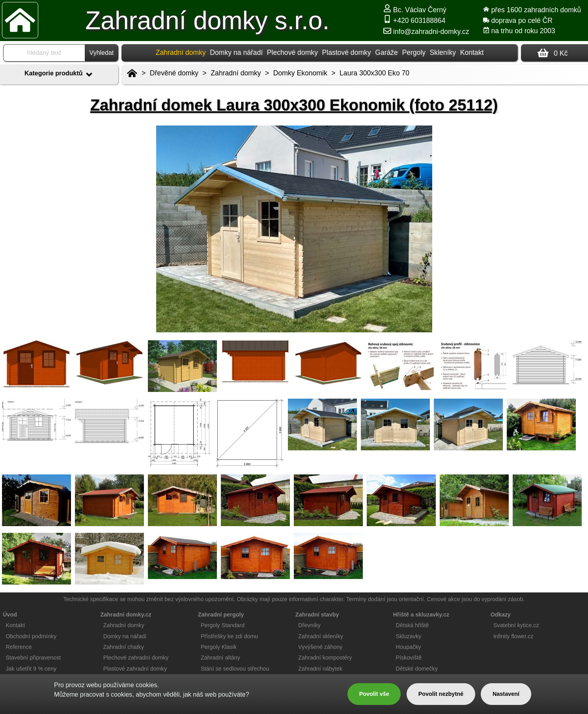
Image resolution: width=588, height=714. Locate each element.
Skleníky (443, 52)
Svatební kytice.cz (516, 625)
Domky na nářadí (236, 52)
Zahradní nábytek (320, 669)
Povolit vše (374, 694)
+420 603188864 (414, 21)
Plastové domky (346, 52)
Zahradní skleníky (321, 636)
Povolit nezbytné (441, 694)
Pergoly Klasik (219, 647)
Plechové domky (292, 52)
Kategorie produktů (59, 75)
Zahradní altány (220, 658)
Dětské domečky (417, 669)
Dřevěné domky (174, 73)
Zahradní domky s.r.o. (207, 21)
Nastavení (506, 694)
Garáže (386, 52)
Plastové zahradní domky (135, 669)
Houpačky (409, 647)
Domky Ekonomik (300, 73)
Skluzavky (409, 636)
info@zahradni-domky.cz (426, 32)
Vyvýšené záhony (320, 647)
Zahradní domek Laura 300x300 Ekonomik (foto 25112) (294, 105)
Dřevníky (309, 625)
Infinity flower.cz (513, 636)
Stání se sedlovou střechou (235, 669)
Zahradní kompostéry (325, 658)
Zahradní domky (236, 73)
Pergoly (414, 52)
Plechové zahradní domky (136, 658)
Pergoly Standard (223, 625)
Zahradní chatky (124, 647)
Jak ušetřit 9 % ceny (31, 669)
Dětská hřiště (413, 625)
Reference (19, 647)
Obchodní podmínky (31, 636)
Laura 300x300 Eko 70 (374, 73)
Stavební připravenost (33, 658)
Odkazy (501, 615)
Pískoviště (409, 658)
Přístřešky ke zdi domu (230, 636)
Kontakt (472, 52)
